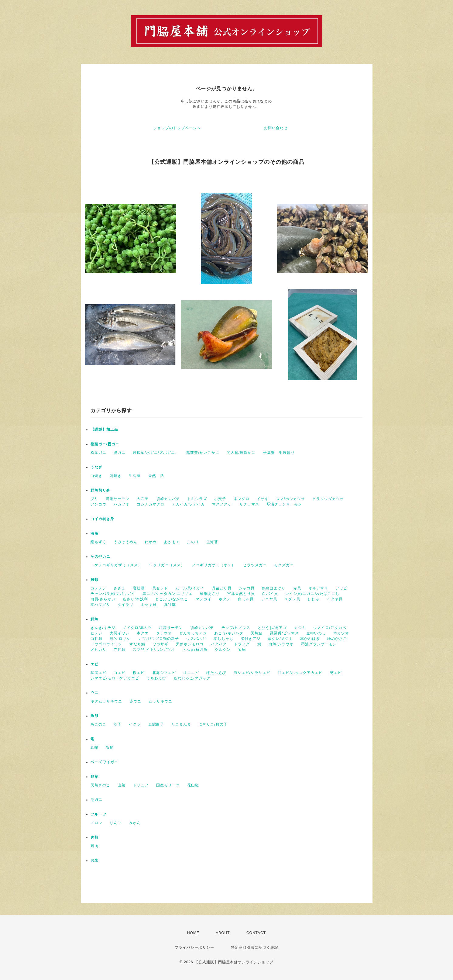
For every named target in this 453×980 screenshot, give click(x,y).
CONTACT (256, 933)
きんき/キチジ (103, 628)
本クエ (143, 633)
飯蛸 (110, 747)
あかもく (172, 542)
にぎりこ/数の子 (213, 724)
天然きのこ (100, 785)
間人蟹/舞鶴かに (241, 453)
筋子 (118, 724)
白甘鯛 (96, 639)
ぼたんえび (216, 673)
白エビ (120, 673)
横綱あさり (210, 594)
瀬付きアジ (251, 639)
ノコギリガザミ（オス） (214, 565)
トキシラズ (197, 499)
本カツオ (341, 633)
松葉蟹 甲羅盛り (279, 453)
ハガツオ (122, 504)
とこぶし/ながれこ (172, 599)
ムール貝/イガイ (190, 588)
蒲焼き (116, 476)
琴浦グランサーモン (284, 504)
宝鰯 (242, 650)
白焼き (96, 476)
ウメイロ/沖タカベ (330, 628)
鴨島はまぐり (274, 588)
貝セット (160, 588)
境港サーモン (118, 499)
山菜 (122, 785)
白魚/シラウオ (281, 644)
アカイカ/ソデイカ (188, 504)
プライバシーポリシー (194, 947)
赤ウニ (135, 701)
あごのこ (98, 724)
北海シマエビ (164, 673)
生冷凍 (135, 476)
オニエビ (191, 673)
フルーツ (98, 814)
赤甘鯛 (120, 650)
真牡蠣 (170, 605)
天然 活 (156, 476)
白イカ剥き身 (102, 519)
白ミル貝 (246, 599)
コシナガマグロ (151, 504)
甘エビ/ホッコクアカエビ (300, 673)
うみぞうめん (125, 542)
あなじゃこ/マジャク (192, 678)
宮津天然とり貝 (241, 594)
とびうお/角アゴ (272, 628)
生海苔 (212, 542)
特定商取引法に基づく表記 (255, 947)
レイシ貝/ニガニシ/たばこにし (312, 594)
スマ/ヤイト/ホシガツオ (154, 650)
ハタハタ (219, 644)
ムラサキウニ (160, 701)
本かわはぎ (310, 639)
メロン (96, 823)
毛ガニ (96, 800)
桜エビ (139, 673)
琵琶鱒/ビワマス (284, 633)
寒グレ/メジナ (280, 639)
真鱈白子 (156, 724)
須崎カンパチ (168, 499)
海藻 (94, 533)
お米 (94, 861)
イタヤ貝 (335, 599)
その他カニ (100, 557)
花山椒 (193, 785)
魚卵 (94, 716)
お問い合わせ (276, 128)
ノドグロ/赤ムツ (137, 628)
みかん (135, 823)
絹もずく (98, 542)
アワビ (341, 588)
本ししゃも (223, 639)
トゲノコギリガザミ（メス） (116, 565)
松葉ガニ (98, 453)
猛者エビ (98, 673)
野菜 (94, 777)
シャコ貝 (247, 588)
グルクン (223, 650)
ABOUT (223, 933)
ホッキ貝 (149, 605)
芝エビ (336, 673)
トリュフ (141, 785)
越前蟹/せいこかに (203, 453)
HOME (193, 933)
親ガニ (120, 453)
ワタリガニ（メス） (167, 565)
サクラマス (249, 504)
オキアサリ (318, 588)
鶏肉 (94, 846)
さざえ (120, 588)
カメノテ (98, 588)
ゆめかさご (337, 639)
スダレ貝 (292, 599)
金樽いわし (316, 633)
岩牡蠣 (139, 588)
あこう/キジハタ (229, 633)
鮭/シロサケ (120, 639)
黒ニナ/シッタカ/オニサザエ (168, 594)
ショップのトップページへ (177, 128)
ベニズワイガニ (104, 762)
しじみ (313, 599)
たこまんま (181, 724)
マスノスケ (222, 504)
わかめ (151, 542)
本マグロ (242, 499)
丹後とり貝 (222, 588)
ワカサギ (160, 644)
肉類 (94, 837)
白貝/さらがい (103, 599)
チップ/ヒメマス (236, 628)
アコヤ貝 (269, 599)
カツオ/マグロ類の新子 (159, 639)
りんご (116, 823)
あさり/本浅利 (135, 599)
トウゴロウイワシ (106, 644)
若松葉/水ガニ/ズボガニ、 (156, 453)
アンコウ (98, 504)
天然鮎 (257, 633)
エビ (94, 664)
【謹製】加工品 (104, 430)
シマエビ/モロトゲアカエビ (115, 678)
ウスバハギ (196, 639)
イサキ (263, 499)
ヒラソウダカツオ (328, 499)
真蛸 (94, 747)
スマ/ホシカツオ (290, 499)
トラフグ (242, 644)
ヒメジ (96, 633)
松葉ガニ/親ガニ (105, 444)
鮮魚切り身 (100, 490)
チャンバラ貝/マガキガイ (113, 594)
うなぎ (96, 467)
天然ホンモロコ (190, 644)
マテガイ (204, 599)
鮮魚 (94, 619)
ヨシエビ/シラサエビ (252, 673)
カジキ (300, 628)
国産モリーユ (168, 785)
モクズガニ (284, 565)
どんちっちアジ (193, 633)
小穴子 (220, 499)
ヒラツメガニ (255, 565)
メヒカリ (98, 650)
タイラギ (125, 605)
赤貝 (297, 588)
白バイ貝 (270, 594)
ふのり (193, 542)
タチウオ (164, 633)
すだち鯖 (137, 644)
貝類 (94, 580)
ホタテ (225, 599)
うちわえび (156, 678)
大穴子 (143, 499)
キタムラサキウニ (106, 701)
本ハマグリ (100, 605)
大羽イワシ (120, 633)
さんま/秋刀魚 (195, 650)
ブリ (94, 499)
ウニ (94, 693)
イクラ (135, 724)
